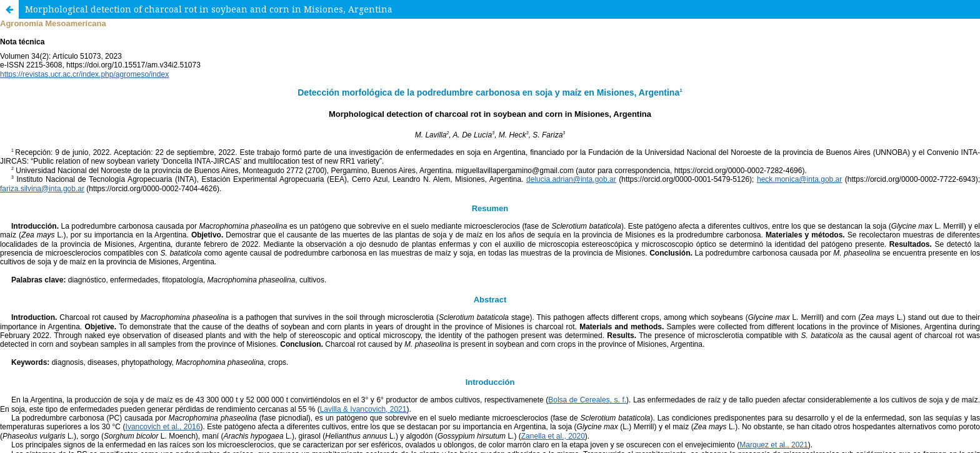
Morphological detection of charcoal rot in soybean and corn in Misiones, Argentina (209, 9)
